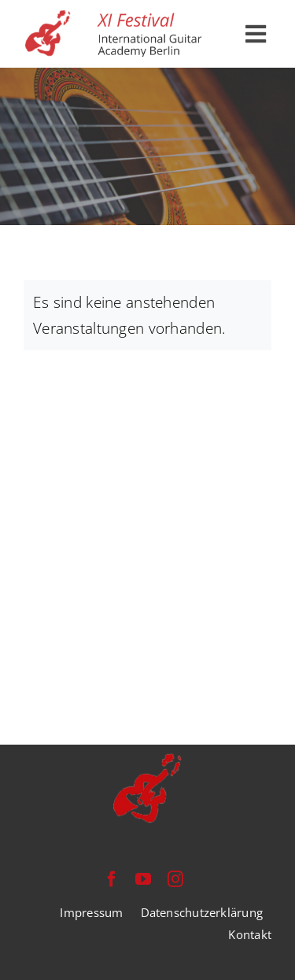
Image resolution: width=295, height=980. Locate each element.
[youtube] (143, 879)
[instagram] (175, 879)
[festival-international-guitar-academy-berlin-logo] (115, 17)
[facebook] (112, 879)
